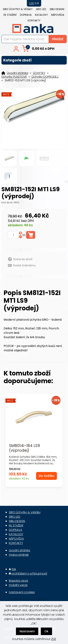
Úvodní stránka (17, 73)
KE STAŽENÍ (10, 15)
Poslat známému (24, 265)
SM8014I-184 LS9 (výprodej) (24, 448)
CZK (31, 3)
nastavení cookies (22, 592)
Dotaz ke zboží (23, 259)
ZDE (54, 639)
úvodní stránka (19, 550)
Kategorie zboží (34, 60)
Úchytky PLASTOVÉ (14, 77)
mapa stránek (19, 555)
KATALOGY (41, 15)
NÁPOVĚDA (58, 15)
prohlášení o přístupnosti (29, 574)
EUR (37, 3)
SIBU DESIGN (57, 9)
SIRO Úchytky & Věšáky (18, 9)
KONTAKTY (34, 21)
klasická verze (18, 581)
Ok (46, 631)
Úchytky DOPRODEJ (45, 77)
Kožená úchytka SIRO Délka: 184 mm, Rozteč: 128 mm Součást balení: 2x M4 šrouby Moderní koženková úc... (33, 460)
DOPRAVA (26, 15)
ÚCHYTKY (39, 73)
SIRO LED (41, 9)
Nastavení (27, 631)
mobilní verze (18, 585)
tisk (14, 569)
